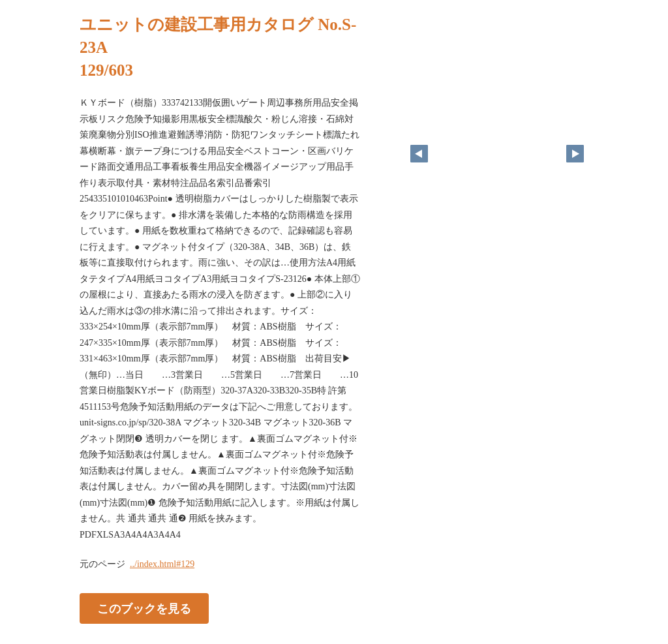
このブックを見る (144, 609)
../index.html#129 (162, 564)
